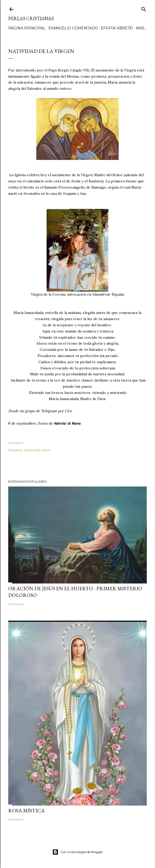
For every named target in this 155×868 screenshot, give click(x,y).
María (46, 450)
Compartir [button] (16, 443)
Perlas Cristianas (31, 18)
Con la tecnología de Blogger (78, 852)
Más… (141, 28)
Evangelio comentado (73, 28)
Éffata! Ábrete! (117, 28)
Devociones (32, 450)
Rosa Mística (27, 810)
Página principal (27, 28)
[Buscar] (144, 8)
